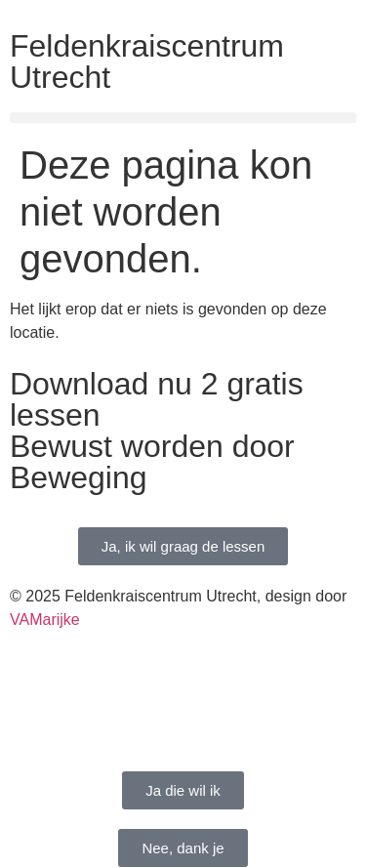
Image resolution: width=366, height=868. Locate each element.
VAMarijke (45, 620)
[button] (183, 118)
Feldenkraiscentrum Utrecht (147, 62)
